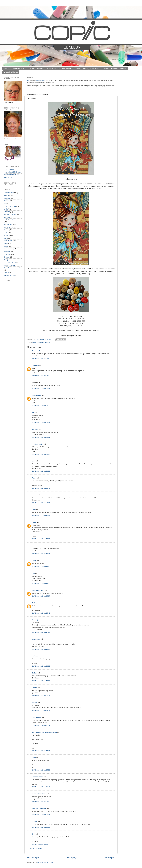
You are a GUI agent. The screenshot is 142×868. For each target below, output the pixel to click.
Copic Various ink (10, 262)
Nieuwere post (34, 858)
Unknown (35, 366)
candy (6, 260)
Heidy (6, 243)
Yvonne (35, 495)
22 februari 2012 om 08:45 (41, 488)
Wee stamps (8, 241)
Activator (7, 235)
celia (34, 461)
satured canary (9, 249)
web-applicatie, (41, 81)
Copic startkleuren (10, 169)
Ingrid (6, 238)
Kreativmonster (38, 444)
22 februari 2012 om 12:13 (41, 539)
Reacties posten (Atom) (45, 862)
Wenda (48, 343)
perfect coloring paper (11, 220)
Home (7, 68)
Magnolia (7, 198)
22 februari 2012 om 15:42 (41, 613)
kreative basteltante (39, 794)
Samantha (7, 254)
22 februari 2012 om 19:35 (41, 681)
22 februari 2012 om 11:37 (41, 516)
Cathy (34, 561)
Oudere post (109, 858)
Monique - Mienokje (39, 809)
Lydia (6, 209)
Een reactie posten (36, 849)
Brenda (35, 703)
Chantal (7, 257)
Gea (33, 573)
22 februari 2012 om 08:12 (41, 422)
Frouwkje (35, 620)
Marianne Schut (38, 777)
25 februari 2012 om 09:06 (41, 827)
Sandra (35, 688)
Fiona (34, 758)
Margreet (35, 429)
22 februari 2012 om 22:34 (41, 725)
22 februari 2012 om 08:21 (41, 437)
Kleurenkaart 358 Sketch (12, 172)
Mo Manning (8, 224)
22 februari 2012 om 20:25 (41, 696)
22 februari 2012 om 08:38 (41, 454)
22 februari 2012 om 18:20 (41, 649)
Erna (34, 834)
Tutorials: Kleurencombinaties (115, 68)
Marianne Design (10, 214)
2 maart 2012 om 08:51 (40, 844)
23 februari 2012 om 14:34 (41, 751)
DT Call (7, 272)
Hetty (34, 510)
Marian (34, 546)
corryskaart (36, 639)
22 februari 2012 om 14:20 (41, 566)
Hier (28, 81)
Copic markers (9, 193)
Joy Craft (7, 217)
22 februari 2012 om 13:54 (41, 554)
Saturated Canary (10, 206)
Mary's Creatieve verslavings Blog (44, 732)
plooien (6, 246)
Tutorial (7, 201)
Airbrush (7, 212)
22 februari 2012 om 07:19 (41, 376)
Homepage (72, 858)
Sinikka (35, 673)
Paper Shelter (37, 343)
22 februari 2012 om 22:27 (41, 711)
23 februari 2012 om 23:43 (41, 802)
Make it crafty (9, 227)
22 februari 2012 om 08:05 (41, 405)
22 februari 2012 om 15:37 (41, 596)
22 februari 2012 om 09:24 (41, 503)
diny (5, 204)
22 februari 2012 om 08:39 (41, 471)
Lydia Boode (37, 395)
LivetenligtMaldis (38, 590)
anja (33, 412)
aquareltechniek (9, 275)
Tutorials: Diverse (36, 68)
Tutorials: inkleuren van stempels (59, 68)
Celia (6, 233)
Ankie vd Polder (38, 351)
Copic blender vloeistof (12, 268)
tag (43, 343)
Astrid (34, 478)
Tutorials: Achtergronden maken (88, 68)
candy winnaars (9, 265)
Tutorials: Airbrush (11, 72)
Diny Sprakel (37, 717)
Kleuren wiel (8, 177)
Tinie (34, 603)
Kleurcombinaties (19, 68)
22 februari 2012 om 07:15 (41, 359)
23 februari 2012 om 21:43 (41, 787)
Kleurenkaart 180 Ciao (12, 175)
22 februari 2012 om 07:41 (41, 388)
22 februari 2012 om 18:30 (41, 666)
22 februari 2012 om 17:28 (41, 632)
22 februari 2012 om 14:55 (41, 583)
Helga (34, 522)
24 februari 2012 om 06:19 (41, 814)
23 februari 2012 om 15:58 (41, 770)
